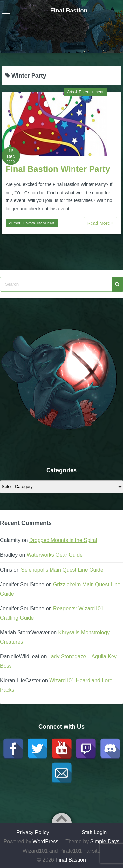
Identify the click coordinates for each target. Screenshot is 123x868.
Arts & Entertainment (85, 92)
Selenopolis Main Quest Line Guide (62, 570)
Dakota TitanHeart (39, 223)
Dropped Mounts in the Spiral (63, 540)
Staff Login (94, 832)
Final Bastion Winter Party (58, 169)
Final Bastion (69, 11)
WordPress (45, 842)
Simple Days (105, 842)
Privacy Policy (33, 832)
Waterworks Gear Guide (55, 555)
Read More (101, 223)
